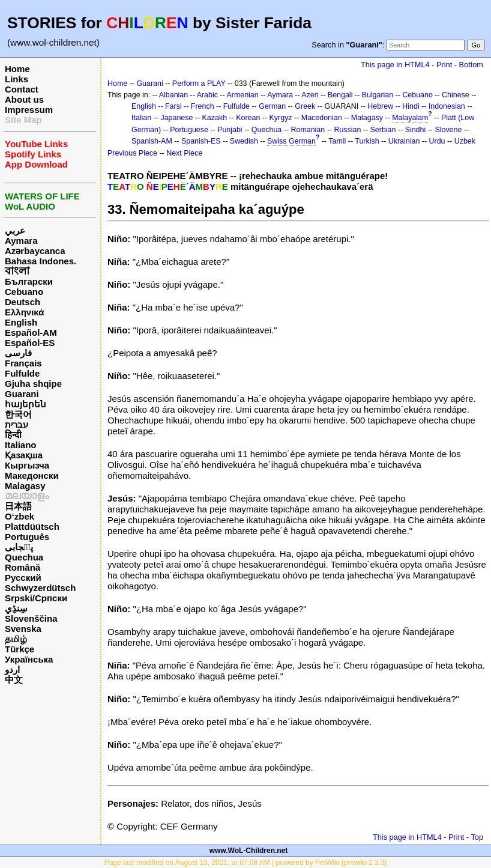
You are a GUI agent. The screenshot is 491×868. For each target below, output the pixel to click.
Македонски (32, 475)
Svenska (23, 629)
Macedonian (322, 118)
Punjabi (230, 130)
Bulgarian (378, 95)
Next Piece (184, 153)
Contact (22, 89)
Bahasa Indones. (41, 261)
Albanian (173, 95)
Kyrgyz (281, 118)
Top (477, 837)
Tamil (337, 141)
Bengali (340, 95)
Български (29, 281)
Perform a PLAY (199, 83)
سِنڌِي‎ (16, 608)
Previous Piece (132, 153)
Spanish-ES (201, 141)
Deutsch (23, 302)
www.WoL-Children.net (249, 851)
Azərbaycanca (35, 251)
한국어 (18, 414)
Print (444, 65)
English (21, 322)
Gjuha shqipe (33, 384)
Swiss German (291, 141)
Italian (141, 118)
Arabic (207, 95)
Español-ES (30, 343)
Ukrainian (404, 141)
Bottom (471, 65)
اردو (12, 669)
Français (23, 363)
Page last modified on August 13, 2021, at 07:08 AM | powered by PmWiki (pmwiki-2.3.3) (246, 863)
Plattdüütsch (32, 527)
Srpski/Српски (36, 598)
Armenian (242, 95)
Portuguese (189, 130)
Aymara (21, 241)
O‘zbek (20, 516)
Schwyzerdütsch (40, 588)
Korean (248, 118)
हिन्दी (13, 435)
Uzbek (465, 141)
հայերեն (26, 404)
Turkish (367, 141)
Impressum (29, 110)
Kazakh (215, 118)
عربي (15, 230)
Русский (23, 578)
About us (24, 99)
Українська (29, 659)
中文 (14, 680)
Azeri (310, 95)
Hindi (411, 106)
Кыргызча (27, 465)
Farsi (173, 106)
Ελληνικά (24, 312)
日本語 (18, 506)
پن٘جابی (19, 547)
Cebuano (24, 292)
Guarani (22, 394)
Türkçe (20, 649)
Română (23, 567)
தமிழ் (16, 639)
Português (27, 537)
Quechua (24, 557)
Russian (347, 130)
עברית (17, 424)
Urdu (437, 141)
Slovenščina (31, 618)
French (203, 106)
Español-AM (31, 332)
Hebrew (380, 106)
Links (17, 79)
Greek (305, 106)
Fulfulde (22, 373)
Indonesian (447, 106)
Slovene (448, 130)
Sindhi (416, 130)
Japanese (176, 118)
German (272, 106)
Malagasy (25, 486)
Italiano (21, 445)
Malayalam (410, 118)
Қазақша (24, 455)
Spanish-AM (152, 141)
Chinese (456, 95)
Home (17, 69)
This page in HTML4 (395, 65)
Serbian (383, 130)
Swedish (244, 141)
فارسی (18, 353)
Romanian (308, 130)
